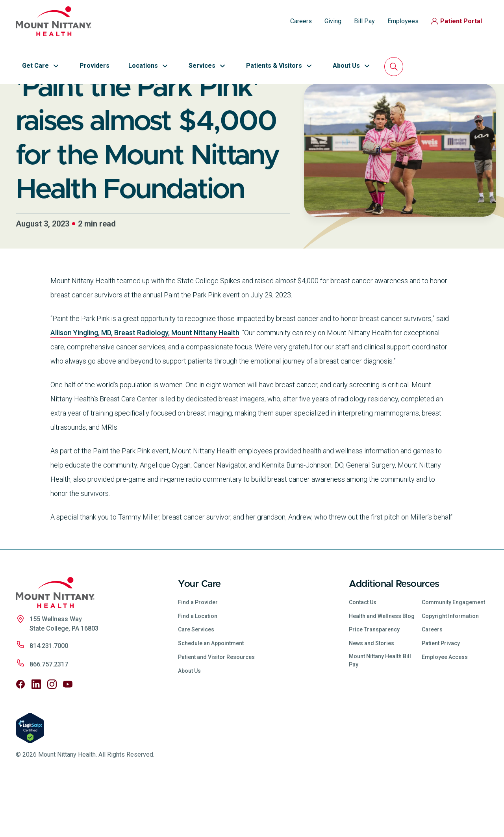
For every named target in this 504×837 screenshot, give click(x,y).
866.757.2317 (49, 718)
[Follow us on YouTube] (68, 738)
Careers (301, 21)
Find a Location (198, 670)
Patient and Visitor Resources (216, 711)
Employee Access (445, 711)
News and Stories (372, 697)
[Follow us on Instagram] (52, 738)
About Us (189, 725)
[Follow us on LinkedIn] (36, 738)
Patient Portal (457, 21)
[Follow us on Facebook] (20, 738)
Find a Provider (198, 656)
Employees (403, 21)
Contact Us (363, 656)
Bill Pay (364, 21)
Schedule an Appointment (211, 697)
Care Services (196, 683)
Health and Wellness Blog (382, 670)
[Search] (394, 67)
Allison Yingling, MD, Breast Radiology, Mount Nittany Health (145, 387)
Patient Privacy (441, 697)
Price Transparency (374, 683)
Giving (333, 21)
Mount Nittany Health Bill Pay (380, 714)
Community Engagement (453, 656)
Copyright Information (450, 670)
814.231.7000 (49, 700)
